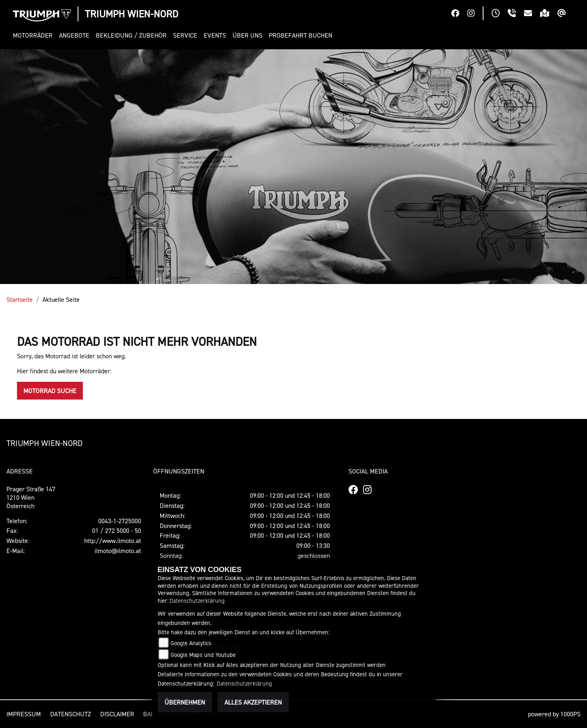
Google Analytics (191, 643)
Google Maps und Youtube (203, 655)
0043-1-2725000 (120, 521)
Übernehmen (185, 702)
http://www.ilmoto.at (113, 541)
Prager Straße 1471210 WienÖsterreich (31, 497)
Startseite (20, 299)
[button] (34, 35)
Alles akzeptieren (253, 702)
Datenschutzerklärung (197, 601)
